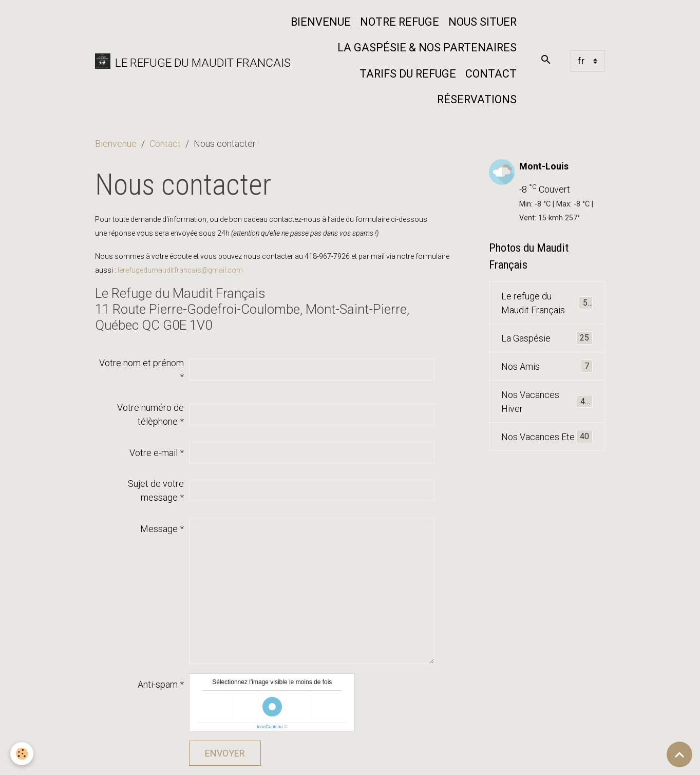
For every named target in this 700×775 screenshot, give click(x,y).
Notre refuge (400, 22)
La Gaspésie (547, 338)
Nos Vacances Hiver (547, 402)
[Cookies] (22, 754)
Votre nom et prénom (141, 363)
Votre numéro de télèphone (150, 414)
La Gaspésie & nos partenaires (427, 48)
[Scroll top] (679, 754)
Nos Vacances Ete (547, 437)
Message (159, 529)
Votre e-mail (154, 453)
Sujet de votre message (156, 490)
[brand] (185, 61)
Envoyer (225, 753)
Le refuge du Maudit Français (547, 303)
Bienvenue (321, 22)
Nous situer (483, 22)
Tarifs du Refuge (408, 74)
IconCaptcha (270, 727)
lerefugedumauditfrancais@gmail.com (180, 270)
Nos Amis (547, 366)
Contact (491, 74)
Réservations (477, 99)
